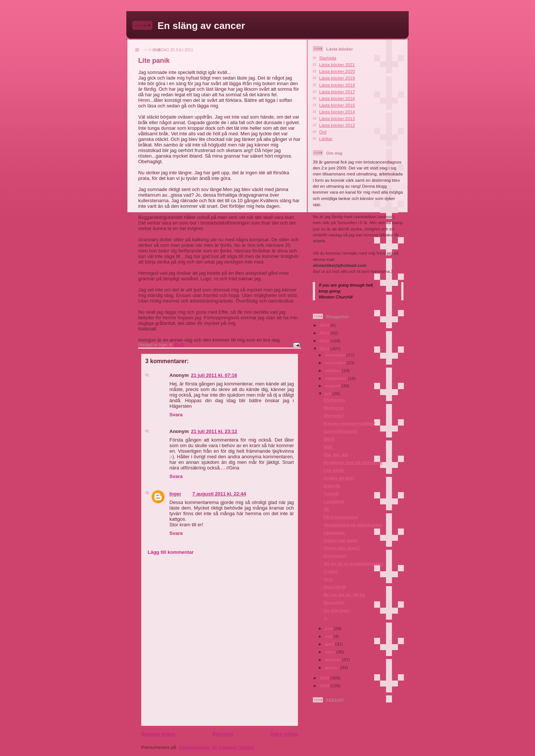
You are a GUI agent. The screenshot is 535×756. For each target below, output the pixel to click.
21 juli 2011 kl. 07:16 (214, 375)
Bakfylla (332, 486)
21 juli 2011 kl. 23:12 (214, 431)
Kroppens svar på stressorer (353, 462)
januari (333, 667)
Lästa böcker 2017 (337, 92)
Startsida (223, 734)
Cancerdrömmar (340, 431)
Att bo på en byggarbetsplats (354, 563)
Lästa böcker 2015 (337, 105)
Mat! (328, 447)
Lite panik (334, 470)
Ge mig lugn (336, 610)
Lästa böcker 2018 (337, 85)
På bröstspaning (341, 517)
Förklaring (334, 400)
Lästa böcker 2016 (337, 98)
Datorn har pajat (340, 540)
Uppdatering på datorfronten (353, 525)
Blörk (329, 439)
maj (329, 636)
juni (329, 628)
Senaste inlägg (158, 734)
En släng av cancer (201, 26)
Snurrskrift (335, 587)
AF (327, 509)
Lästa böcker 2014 (337, 112)
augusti (333, 386)
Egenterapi (335, 555)
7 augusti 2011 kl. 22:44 (219, 494)
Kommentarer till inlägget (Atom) (216, 747)
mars (330, 652)
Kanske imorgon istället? (349, 423)
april (330, 644)
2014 (325, 325)
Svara (176, 415)
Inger (175, 494)
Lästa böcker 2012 (337, 125)
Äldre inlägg (284, 734)
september (336, 378)
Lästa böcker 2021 (337, 64)
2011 (325, 348)
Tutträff (331, 493)
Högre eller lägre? (342, 548)
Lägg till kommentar (171, 552)
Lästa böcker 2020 (337, 71)
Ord (323, 132)
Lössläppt (334, 501)
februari (333, 660)
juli (328, 393)
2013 (325, 333)
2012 (325, 341)
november (336, 363)
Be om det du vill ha (344, 595)
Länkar (326, 138)
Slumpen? (334, 415)
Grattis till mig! (339, 478)
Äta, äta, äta (336, 454)
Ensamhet (334, 602)
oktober (333, 370)
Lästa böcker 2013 (337, 118)
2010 (325, 678)
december (335, 355)
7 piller (331, 571)
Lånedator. (335, 532)
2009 (325, 686)
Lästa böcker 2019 (337, 78)
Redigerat (334, 408)
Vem (328, 579)
